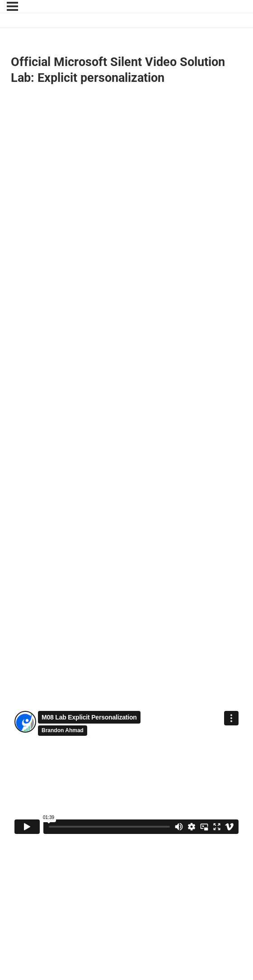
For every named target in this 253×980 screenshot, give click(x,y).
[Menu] (12, 6)
